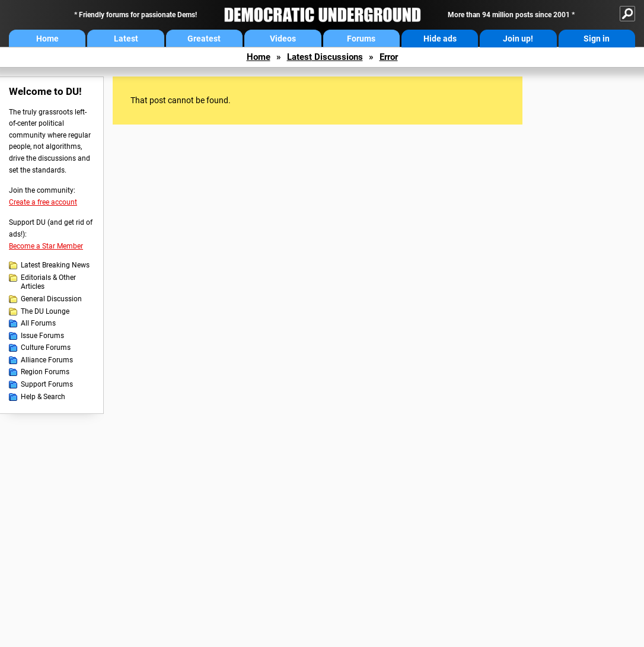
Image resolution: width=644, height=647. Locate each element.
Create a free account (43, 202)
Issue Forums (42, 336)
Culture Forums (46, 348)
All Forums (38, 323)
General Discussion (51, 299)
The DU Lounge (45, 311)
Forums (361, 39)
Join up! (518, 39)
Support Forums (47, 384)
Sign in (597, 39)
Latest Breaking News (55, 265)
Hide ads (440, 39)
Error (389, 57)
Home (47, 39)
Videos (283, 39)
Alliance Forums (47, 360)
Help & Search (43, 397)
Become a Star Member (46, 246)
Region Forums (45, 372)
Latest (126, 39)
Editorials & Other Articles (48, 282)
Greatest (204, 39)
